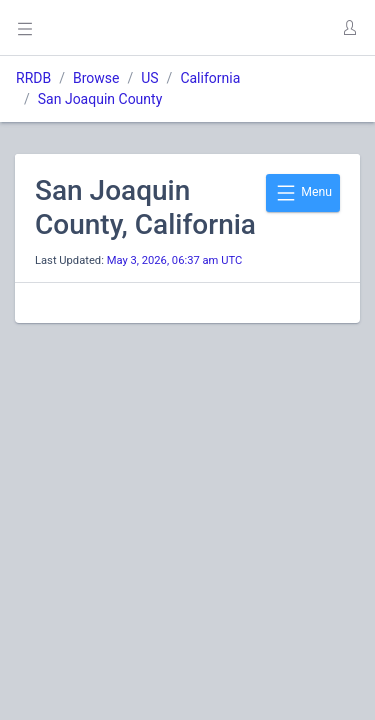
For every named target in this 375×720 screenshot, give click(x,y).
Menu (303, 193)
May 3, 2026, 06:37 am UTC (175, 260)
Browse (96, 78)
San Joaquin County (100, 99)
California (210, 78)
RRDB (33, 78)
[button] (349, 28)
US (149, 78)
